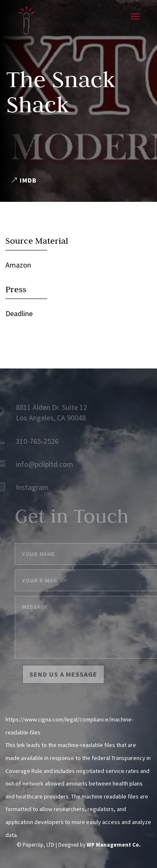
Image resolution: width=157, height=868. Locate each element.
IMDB (28, 180)
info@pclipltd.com (41, 464)
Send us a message (67, 674)
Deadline (19, 313)
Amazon (18, 265)
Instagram (28, 487)
